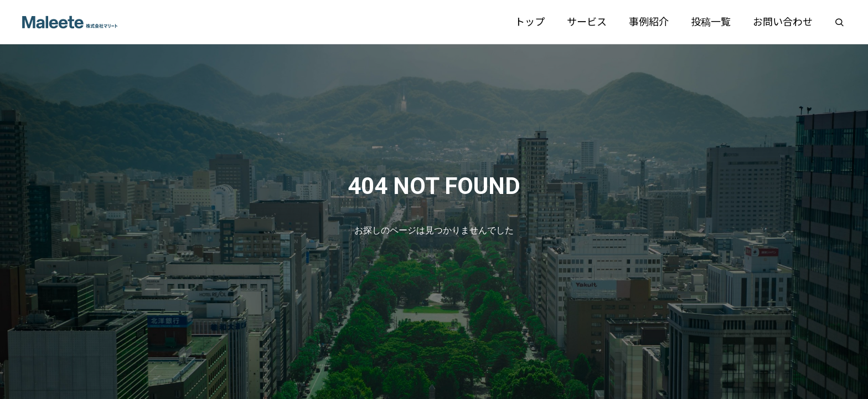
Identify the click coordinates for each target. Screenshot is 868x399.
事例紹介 (649, 22)
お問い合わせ (783, 22)
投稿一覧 (711, 22)
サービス (587, 22)
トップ (530, 22)
